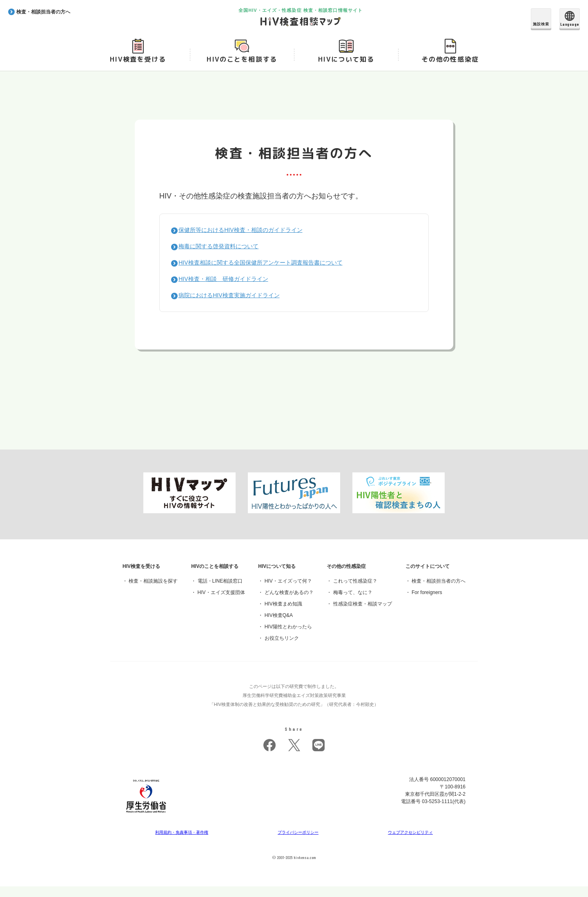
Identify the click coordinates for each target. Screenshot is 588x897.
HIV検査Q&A (279, 626)
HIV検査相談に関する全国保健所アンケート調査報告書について (273, 273)
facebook (269, 756)
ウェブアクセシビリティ (410, 843)
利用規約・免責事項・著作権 (183, 843)
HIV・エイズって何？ (288, 592)
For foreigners (427, 603)
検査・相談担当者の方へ (439, 592)
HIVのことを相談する (242, 70)
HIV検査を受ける (138, 70)
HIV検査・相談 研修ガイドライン (231, 289)
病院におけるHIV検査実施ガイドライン (237, 306)
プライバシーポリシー (299, 843)
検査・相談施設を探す (153, 592)
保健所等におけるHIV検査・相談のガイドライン (251, 240)
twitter (294, 756)
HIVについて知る (346, 70)
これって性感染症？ (355, 592)
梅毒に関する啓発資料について (225, 257)
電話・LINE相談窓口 (220, 592)
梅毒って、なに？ (353, 603)
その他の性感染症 (450, 70)
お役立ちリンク (282, 649)
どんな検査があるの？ (289, 603)
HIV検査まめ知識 (283, 614)
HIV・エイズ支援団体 (221, 603)
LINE (318, 756)
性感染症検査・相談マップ (363, 614)
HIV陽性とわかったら (288, 637)
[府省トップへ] (146, 826)
